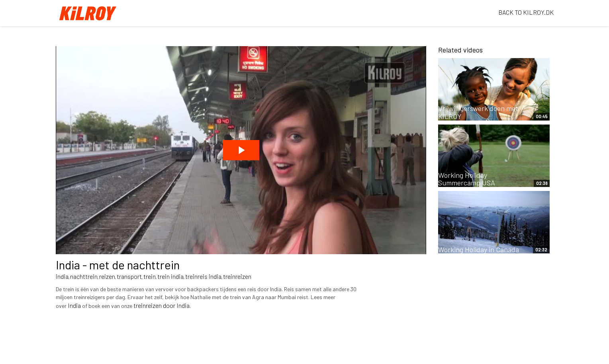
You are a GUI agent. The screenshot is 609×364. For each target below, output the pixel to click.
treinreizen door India (162, 305)
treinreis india (203, 276)
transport (129, 276)
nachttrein (84, 276)
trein (150, 276)
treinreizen (237, 276)
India (74, 305)
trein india (170, 276)
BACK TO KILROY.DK (526, 12)
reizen (107, 276)
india (62, 276)
